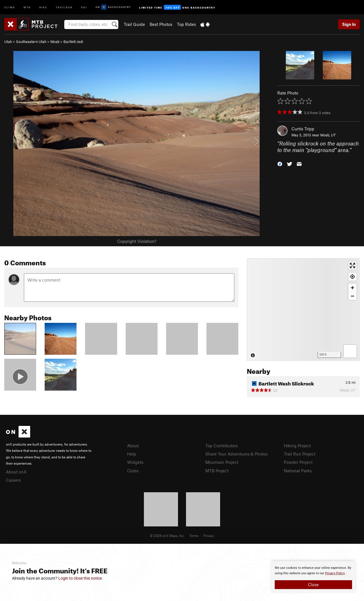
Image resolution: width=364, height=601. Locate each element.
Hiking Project (297, 446)
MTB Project (217, 471)
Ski (84, 7)
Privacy (209, 536)
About (133, 446)
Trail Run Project (300, 454)
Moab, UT (328, 135)
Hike (43, 7)
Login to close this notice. (81, 578)
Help (132, 454)
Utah (8, 42)
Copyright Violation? (137, 241)
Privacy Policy (335, 573)
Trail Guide (134, 24)
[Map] (303, 309)
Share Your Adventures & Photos (236, 454)
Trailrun (64, 7)
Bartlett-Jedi (73, 42)
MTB (27, 7)
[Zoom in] (352, 288)
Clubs (133, 471)
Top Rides (186, 24)
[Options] (350, 351)
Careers (13, 480)
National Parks (298, 471)
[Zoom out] (352, 296)
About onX (16, 472)
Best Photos (161, 24)
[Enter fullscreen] (352, 265)
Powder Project (298, 462)
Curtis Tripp (303, 129)
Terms (194, 536)
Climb (10, 7)
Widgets (135, 462)
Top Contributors (222, 446)
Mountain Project (222, 462)
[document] (313, 577)
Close (313, 584)
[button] (280, 163)
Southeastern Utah (31, 42)
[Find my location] (352, 277)
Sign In (349, 24)
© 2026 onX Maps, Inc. (167, 536)
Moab (55, 42)
